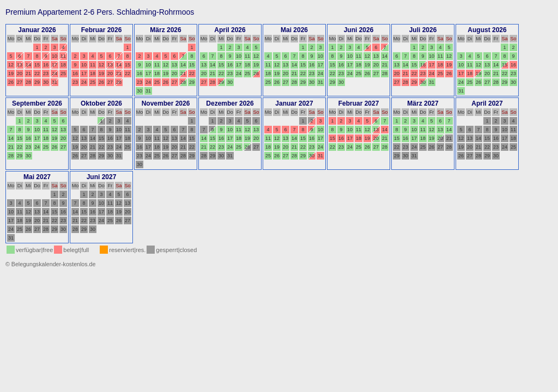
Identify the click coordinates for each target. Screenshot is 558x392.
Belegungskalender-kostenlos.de (54, 264)
